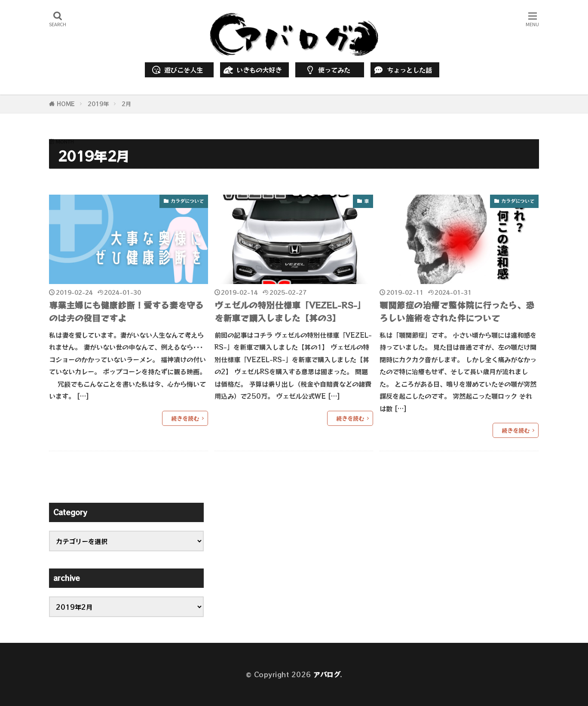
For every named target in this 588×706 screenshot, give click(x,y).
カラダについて (187, 201)
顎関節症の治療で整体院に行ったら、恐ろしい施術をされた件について (457, 311)
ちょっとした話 (402, 70)
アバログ (327, 674)
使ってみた (327, 70)
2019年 (98, 104)
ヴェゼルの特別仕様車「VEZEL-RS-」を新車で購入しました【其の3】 (290, 311)
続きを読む (185, 418)
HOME (66, 104)
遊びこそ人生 (177, 70)
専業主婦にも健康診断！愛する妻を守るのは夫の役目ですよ (126, 311)
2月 (126, 104)
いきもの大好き (252, 70)
